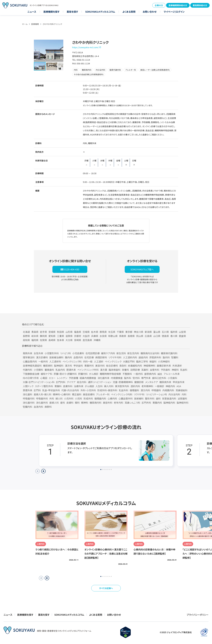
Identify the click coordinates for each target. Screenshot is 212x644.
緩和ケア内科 (108, 353)
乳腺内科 (60, 370)
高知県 (26, 340)
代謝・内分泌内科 (70, 390)
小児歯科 (172, 378)
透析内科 (135, 386)
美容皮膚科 (89, 394)
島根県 (131, 336)
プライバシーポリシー (198, 615)
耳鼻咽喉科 (182, 390)
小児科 (78, 398)
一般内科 (138, 374)
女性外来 (38, 353)
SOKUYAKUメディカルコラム (100, 12)
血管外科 (155, 370)
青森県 (35, 332)
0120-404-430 (72, 269)
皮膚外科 (68, 386)
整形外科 (150, 398)
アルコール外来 (172, 374)
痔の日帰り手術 (31, 378)
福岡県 (35, 340)
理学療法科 (29, 357)
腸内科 (68, 357)
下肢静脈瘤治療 (31, 374)
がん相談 (89, 386)
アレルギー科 (103, 394)
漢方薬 (104, 370)
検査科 (153, 361)
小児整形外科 (52, 353)
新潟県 (148, 332)
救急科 (123, 366)
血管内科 (78, 357)
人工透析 (99, 361)
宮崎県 (78, 340)
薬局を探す (72, 12)
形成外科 (88, 398)
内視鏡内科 (168, 390)
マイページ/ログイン (174, 12)
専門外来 (146, 378)
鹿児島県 (87, 340)
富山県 (157, 332)
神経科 (175, 370)
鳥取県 (123, 336)
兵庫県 (95, 336)
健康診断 (139, 382)
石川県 (165, 332)
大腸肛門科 (129, 361)
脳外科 (128, 378)
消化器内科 (29, 403)
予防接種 (73, 378)
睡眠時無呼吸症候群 (110, 374)
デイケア (71, 382)
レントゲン (62, 378)
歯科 (158, 398)
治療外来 (79, 386)
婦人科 (59, 398)
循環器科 (134, 390)
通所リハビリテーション (100, 382)
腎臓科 (175, 357)
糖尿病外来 (165, 382)
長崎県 (52, 340)
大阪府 (86, 336)
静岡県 (43, 336)
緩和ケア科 (47, 374)
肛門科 (37, 390)
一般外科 (43, 361)
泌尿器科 (182, 398)
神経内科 (170, 386)
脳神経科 (59, 366)
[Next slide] (43, 471)
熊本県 (61, 340)
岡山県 (140, 336)
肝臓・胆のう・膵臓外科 (65, 374)
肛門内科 (61, 382)
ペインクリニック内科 (122, 394)
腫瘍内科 (143, 357)
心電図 (44, 378)
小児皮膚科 (78, 353)
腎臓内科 (28, 407)
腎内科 (136, 378)
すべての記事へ (106, 588)
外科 (52, 398)
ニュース (32, 12)
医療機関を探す (51, 12)
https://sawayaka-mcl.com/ (85, 47)
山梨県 (182, 332)
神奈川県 (139, 332)
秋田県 (61, 332)
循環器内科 (100, 398)
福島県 (78, 332)
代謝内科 (28, 370)
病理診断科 (101, 357)
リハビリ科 (66, 353)
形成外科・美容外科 (107, 390)
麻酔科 (48, 407)
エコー (52, 378)
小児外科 (69, 398)
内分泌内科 (174, 394)
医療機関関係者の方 (178, 5)
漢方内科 (145, 390)
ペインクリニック (113, 361)
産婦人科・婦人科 (43, 394)
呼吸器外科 (42, 398)
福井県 (174, 332)
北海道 (26, 332)
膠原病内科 (150, 374)
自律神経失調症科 (32, 366)
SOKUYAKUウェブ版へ (142, 269)
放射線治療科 (56, 357)
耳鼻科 (145, 370)
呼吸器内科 (29, 398)
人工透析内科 (130, 357)
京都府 (78, 336)
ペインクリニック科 (72, 361)
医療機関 (35, 24)
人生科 (99, 386)
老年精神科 (147, 386)
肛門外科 (146, 403)
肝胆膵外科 (155, 357)
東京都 (129, 332)
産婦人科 (54, 403)
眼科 (77, 403)
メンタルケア (152, 382)
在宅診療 (89, 357)
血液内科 (38, 407)
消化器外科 (42, 403)
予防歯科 (165, 370)
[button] (47, 578)
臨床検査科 (115, 370)
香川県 (174, 336)
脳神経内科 (169, 403)
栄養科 (125, 370)
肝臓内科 (83, 374)
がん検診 (94, 374)
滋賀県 (69, 336)
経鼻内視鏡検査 (88, 378)
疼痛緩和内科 (135, 366)
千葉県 (120, 332)
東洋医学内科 (122, 386)
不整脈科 (127, 374)
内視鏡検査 (117, 378)
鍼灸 (160, 374)
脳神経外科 (183, 403)
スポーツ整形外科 (44, 386)
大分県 (69, 340)
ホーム (25, 24)
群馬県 (103, 332)
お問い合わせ (150, 12)
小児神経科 (164, 361)
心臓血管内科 (30, 361)
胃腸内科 (157, 403)
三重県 (61, 336)
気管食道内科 (169, 398)
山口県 (157, 336)
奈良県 (103, 336)
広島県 (148, 336)
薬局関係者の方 (200, 5)
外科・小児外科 (88, 390)
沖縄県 (97, 340)
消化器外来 (103, 378)
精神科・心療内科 (62, 394)
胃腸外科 (89, 366)
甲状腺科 (78, 366)
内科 (184, 394)
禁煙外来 (28, 390)
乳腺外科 (124, 390)
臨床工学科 (142, 361)
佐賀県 (43, 340)
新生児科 (121, 353)
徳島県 (165, 336)
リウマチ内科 (115, 357)
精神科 (85, 403)
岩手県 (43, 332)
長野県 (26, 336)
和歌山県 (113, 336)
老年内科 (119, 403)
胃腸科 (58, 386)
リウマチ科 (139, 394)
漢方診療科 (42, 357)
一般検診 (159, 386)
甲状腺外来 (179, 382)
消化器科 (28, 394)
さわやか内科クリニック (52, 24)
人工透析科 (55, 361)
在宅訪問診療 (93, 353)
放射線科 (139, 398)
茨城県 (86, 332)
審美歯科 (49, 370)
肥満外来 (71, 370)
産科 (63, 403)
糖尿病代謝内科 (169, 353)
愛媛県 (182, 336)
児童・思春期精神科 (123, 382)
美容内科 (100, 366)
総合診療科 (112, 366)
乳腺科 (184, 370)
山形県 (69, 332)
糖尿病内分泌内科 (150, 353)
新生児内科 (133, 353)
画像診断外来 (164, 366)
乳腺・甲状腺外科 (51, 390)
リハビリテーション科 (156, 394)
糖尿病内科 (96, 403)
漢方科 (68, 366)
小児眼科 (38, 370)
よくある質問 (129, 12)
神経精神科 (149, 366)
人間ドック (28, 386)
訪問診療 (135, 370)
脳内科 (166, 357)
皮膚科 (70, 403)
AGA (179, 386)
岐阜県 (35, 336)
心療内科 (112, 398)
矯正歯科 (77, 394)
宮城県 (52, 332)
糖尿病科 (48, 366)
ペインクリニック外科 (88, 370)
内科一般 (88, 361)
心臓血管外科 (126, 398)
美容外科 (108, 403)
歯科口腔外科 (159, 378)
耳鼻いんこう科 (132, 403)
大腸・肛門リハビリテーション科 (39, 382)
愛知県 (52, 336)
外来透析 (177, 366)
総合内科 (82, 382)
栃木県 (95, 332)
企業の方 (159, 5)
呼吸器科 (156, 390)
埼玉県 (112, 332)
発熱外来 (28, 353)
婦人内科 (109, 386)
